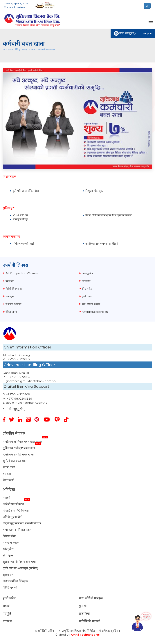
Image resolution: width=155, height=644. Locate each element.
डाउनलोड (86, 281)
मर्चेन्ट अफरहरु (11, 543)
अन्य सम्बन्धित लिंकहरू (15, 581)
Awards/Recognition (95, 312)
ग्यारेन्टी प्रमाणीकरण (13, 504)
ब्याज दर (10, 281)
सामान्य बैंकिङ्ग (14, 49)
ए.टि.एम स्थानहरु (13, 304)
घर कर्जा (7, 474)
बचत (25, 49)
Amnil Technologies (85, 635)
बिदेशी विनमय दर (14, 289)
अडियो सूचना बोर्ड (12, 517)
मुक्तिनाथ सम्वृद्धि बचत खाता (18, 454)
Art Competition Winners (22, 273)
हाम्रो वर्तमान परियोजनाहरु (17, 530)
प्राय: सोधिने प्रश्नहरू (91, 304)
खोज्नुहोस (8, 549)
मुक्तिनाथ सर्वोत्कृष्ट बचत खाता (19, 448)
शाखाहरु (10, 296)
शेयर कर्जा (8, 480)
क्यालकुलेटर (87, 273)
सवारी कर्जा (9, 467)
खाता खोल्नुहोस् (125, 33)
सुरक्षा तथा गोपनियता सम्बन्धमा (19, 562)
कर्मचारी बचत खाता (46, 49)
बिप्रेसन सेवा (9, 536)
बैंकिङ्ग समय (11, 312)
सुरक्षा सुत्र (8, 575)
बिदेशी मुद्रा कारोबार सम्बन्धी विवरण (22, 523)
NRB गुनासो (10, 587)
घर (4, 49)
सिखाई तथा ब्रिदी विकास (16, 511)
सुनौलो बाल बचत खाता (15, 461)
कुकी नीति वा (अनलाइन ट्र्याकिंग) (20, 568)
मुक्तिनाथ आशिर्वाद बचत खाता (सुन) (22, 442)
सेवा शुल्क (8, 555)
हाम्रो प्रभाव (87, 296)
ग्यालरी (6, 498)
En (147, 6)
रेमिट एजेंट (87, 289)
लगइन (147, 33)
